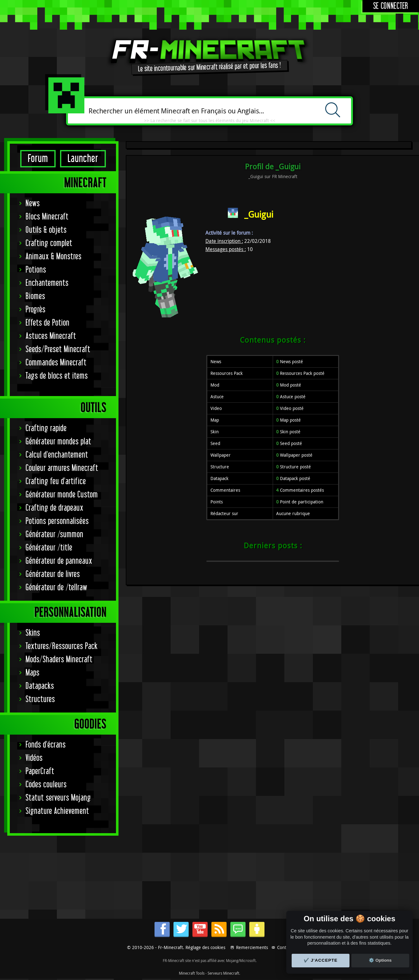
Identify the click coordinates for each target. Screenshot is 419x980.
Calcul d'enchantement (57, 455)
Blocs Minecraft (47, 217)
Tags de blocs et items (57, 376)
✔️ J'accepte (321, 960)
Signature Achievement (57, 811)
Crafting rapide (46, 428)
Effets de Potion (48, 323)
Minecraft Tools (192, 973)
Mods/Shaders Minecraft (59, 660)
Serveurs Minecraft (223, 973)
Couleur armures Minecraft (62, 468)
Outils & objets (46, 230)
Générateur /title (49, 548)
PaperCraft (40, 771)
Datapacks (40, 686)
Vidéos (34, 758)
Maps (33, 673)
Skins (33, 633)
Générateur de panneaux (59, 561)
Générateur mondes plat (58, 442)
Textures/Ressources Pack (62, 646)
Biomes (35, 296)
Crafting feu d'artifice (56, 481)
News (33, 204)
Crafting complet (49, 243)
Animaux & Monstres (54, 257)
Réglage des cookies (205, 947)
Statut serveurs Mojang (58, 798)
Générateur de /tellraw (56, 588)
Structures (40, 699)
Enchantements (47, 283)
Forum (38, 159)
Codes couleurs (46, 785)
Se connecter (391, 6)
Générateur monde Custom (62, 495)
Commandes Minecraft (56, 363)
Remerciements (252, 947)
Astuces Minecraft (51, 336)
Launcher (83, 159)
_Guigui (259, 214)
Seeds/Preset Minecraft (58, 349)
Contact (285, 947)
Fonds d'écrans (46, 745)
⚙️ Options (380, 960)
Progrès (36, 310)
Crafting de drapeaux (55, 508)
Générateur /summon (55, 535)
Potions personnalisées (57, 521)
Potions (36, 270)
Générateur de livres (53, 574)
